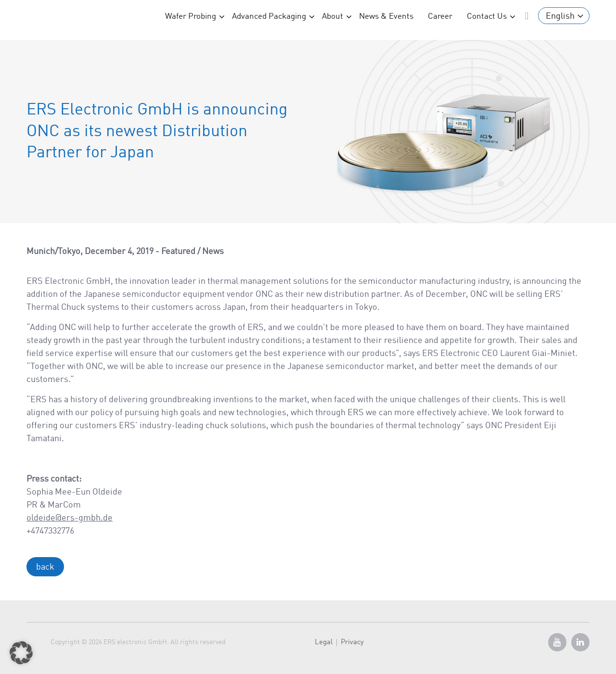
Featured (178, 252)
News (213, 252)
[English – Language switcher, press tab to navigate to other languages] (564, 16)
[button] (21, 653)
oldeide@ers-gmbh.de (70, 518)
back (45, 567)
